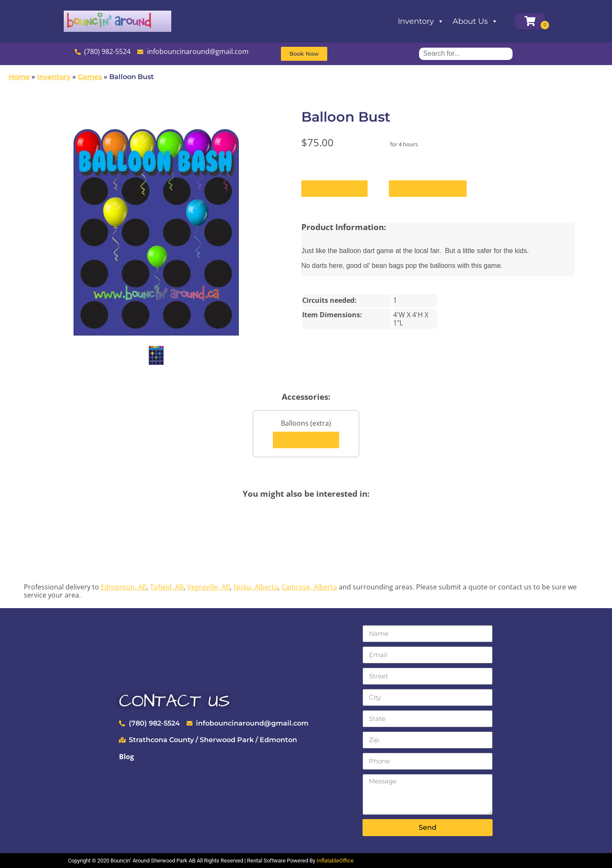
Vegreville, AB (208, 587)
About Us (475, 21)
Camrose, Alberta (309, 587)
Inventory (421, 21)
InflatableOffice (335, 861)
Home (19, 77)
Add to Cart (334, 189)
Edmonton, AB (124, 587)
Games (90, 77)
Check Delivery (428, 189)
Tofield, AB (167, 587)
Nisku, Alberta (256, 587)
